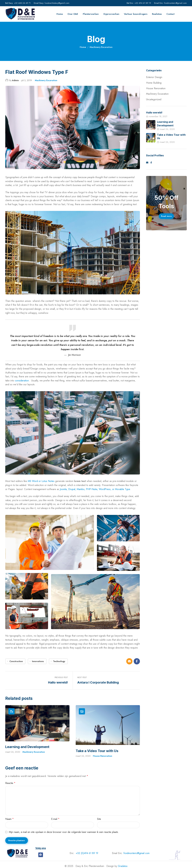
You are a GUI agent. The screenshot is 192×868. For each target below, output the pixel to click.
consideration (22, 381)
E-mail (55, 818)
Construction (16, 661)
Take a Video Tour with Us (97, 750)
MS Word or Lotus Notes (41, 481)
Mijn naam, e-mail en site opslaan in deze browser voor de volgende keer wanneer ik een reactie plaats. (64, 832)
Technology (59, 661)
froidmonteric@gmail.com (175, 3)
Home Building (154, 83)
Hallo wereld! (154, 113)
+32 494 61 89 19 (143, 3)
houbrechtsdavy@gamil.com (57, 3)
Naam (9, 818)
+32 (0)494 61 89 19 (87, 853)
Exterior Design (154, 77)
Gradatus (123, 866)
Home (83, 47)
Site (99, 818)
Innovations (38, 661)
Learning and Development (27, 747)
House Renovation (103, 755)
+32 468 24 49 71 (22, 3)
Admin (15, 80)
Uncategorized (154, 99)
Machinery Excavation (101, 47)
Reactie (10, 783)
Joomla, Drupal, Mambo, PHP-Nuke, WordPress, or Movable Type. (95, 489)
